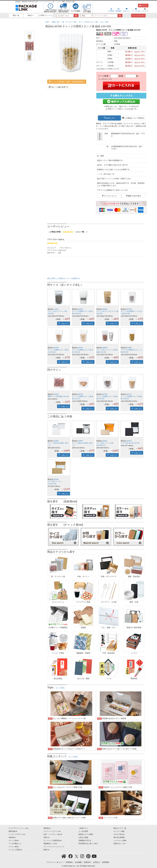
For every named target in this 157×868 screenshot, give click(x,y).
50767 (81, 348)
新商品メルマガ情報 (86, 834)
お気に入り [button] (110, 118)
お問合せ (96, 862)
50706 (129, 309)
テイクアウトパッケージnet (18, 828)
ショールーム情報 (120, 841)
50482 (105, 309)
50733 (81, 394)
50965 (105, 348)
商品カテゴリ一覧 (120, 828)
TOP (47, 22)
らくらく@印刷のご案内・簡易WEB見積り (67, 82)
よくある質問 (83, 831)
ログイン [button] (143, 6)
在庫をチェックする (121, 96)
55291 (105, 441)
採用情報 (105, 862)
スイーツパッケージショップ (54, 847)
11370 (56, 309)
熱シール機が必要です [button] (59, 87)
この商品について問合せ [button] (134, 118)
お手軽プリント (45, 15)
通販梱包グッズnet (50, 844)
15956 (56, 441)
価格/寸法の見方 (134, 196)
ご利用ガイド (83, 828)
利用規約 (69, 862)
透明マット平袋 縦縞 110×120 (58, 396)
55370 (129, 441)
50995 (129, 348)
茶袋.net (46, 837)
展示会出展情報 (119, 837)
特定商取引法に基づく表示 (88, 844)
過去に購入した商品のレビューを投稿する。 (64, 278)
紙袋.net (46, 850)
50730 (56, 394)
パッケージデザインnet (17, 834)
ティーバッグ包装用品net (53, 841)
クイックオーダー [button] (138, 16)
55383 (56, 479)
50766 (56, 348)
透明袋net (47, 828)
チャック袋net (14, 841)
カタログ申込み (119, 834)
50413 (81, 309)
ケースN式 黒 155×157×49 (130, 443)
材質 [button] (100, 136)
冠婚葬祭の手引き (85, 841)
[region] (96, 22)
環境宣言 (87, 862)
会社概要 (78, 862)
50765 (105, 394)
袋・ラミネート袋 (69, 22)
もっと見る (60, 688)
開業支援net (13, 831)
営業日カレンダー (120, 844)
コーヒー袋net (14, 847)
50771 (129, 394)
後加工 (31, 15)
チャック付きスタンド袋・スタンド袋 (93, 22)
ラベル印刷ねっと (15, 844)
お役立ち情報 (83, 837)
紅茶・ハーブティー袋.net (53, 834)
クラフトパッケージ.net (52, 831)
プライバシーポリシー (55, 862)
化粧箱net (12, 837)
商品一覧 (16, 15)
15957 (81, 441)
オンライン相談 (119, 831)
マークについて (110, 196)
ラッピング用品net (15, 850)
